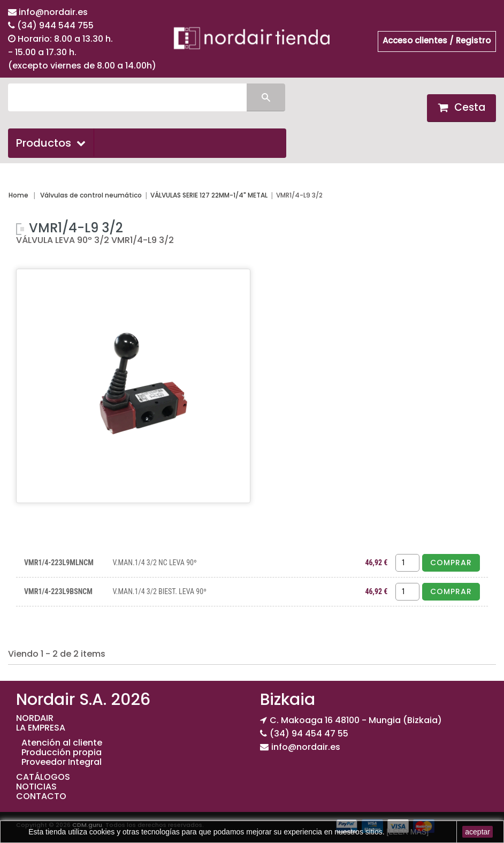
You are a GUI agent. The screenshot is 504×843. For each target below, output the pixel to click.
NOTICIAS (36, 787)
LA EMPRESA (41, 728)
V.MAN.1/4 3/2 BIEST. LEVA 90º (159, 591)
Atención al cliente (62, 743)
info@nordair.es (53, 12)
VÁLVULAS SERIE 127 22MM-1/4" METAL (209, 195)
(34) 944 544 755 (55, 25)
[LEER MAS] (407, 832)
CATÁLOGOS (43, 777)
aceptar (478, 832)
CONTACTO (41, 796)
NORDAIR (35, 718)
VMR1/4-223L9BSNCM (58, 591)
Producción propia (62, 752)
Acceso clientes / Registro (437, 40)
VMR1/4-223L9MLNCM (59, 563)
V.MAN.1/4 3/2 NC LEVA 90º (154, 563)
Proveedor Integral (62, 762)
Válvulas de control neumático (91, 195)
